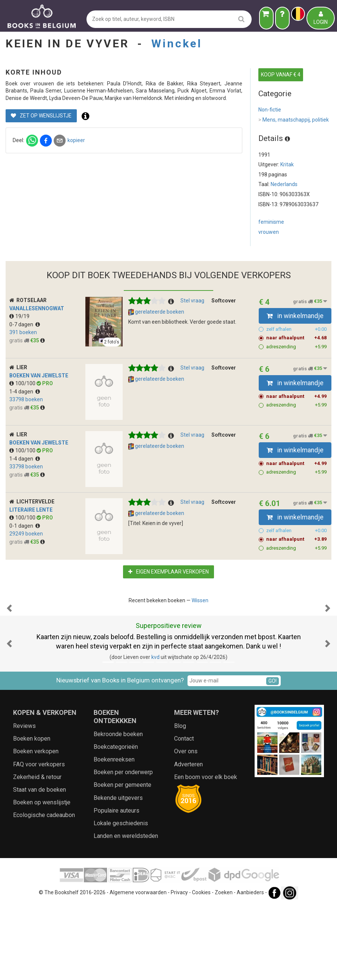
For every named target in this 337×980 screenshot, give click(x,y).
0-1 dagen (25, 526)
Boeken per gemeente (122, 859)
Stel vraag (192, 301)
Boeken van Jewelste (39, 376)
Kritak (287, 164)
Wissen (200, 600)
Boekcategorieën (116, 821)
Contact (184, 813)
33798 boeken (26, 399)
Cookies (201, 967)
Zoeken (224, 967)
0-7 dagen (25, 324)
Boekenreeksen (114, 834)
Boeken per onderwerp (123, 847)
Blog (180, 800)
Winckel (177, 43)
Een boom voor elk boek (206, 852)
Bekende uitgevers (118, 872)
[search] (241, 19)
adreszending (297, 347)
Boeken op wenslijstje (42, 877)
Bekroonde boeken (118, 809)
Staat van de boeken (40, 864)
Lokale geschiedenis (121, 898)
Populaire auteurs (116, 885)
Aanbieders (250, 967)
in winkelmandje (295, 316)
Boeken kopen (32, 813)
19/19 (19, 316)
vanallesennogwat (37, 308)
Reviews (24, 800)
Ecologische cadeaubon (44, 890)
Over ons (186, 826)
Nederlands (284, 184)
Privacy (179, 967)
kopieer (200, 169)
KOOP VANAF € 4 (281, 75)
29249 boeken (26, 534)
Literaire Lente (31, 510)
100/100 (23, 383)
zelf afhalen (297, 329)
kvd (155, 732)
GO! (273, 756)
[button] (9, 646)
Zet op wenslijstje (165, 145)
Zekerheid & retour (37, 852)
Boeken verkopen (36, 826)
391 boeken (23, 332)
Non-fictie (270, 110)
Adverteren (188, 839)
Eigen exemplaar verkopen (168, 572)
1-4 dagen (25, 392)
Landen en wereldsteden (126, 910)
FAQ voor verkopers (39, 839)
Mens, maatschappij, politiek (294, 120)
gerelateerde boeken (156, 312)
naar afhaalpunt (297, 338)
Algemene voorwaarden (138, 967)
